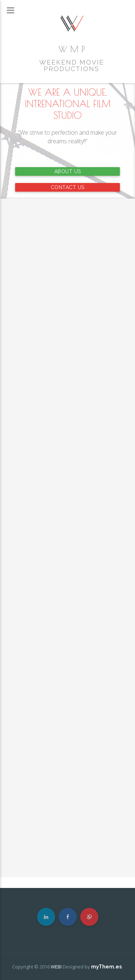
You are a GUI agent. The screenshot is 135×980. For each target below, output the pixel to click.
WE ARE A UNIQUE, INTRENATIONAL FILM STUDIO (68, 104)
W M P (72, 49)
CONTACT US (68, 187)
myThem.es (106, 967)
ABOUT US (68, 171)
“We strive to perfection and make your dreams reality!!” (67, 137)
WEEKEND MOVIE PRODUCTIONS (72, 66)
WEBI (56, 967)
